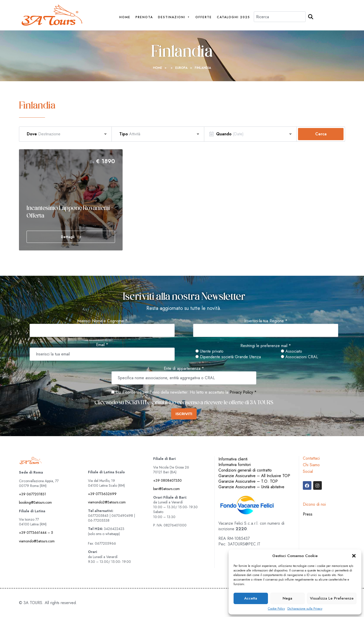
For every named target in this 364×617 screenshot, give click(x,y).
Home (125, 17)
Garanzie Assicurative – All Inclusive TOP (254, 476)
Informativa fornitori (235, 465)
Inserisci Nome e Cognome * (102, 321)
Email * (102, 345)
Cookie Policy (276, 609)
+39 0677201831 (32, 494)
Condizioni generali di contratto (245, 470)
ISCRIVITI (184, 414)
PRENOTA (144, 17)
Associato (291, 351)
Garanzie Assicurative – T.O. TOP (248, 481)
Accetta (251, 598)
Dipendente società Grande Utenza (228, 357)
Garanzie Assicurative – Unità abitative (251, 487)
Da (92, 162)
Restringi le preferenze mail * (266, 346)
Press (308, 514)
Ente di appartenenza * (184, 369)
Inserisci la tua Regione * (266, 321)
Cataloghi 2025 (233, 17)
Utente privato (209, 351)
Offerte (204, 17)
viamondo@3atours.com (37, 541)
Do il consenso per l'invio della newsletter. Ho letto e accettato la (170, 392)
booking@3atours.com (35, 502)
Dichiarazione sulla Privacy (305, 609)
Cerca (321, 134)
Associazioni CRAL (299, 357)
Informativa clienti (233, 459)
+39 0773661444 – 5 (36, 533)
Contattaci (311, 458)
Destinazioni (174, 17)
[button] (354, 556)
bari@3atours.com (166, 489)
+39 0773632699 (102, 494)
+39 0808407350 (167, 480)
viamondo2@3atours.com (107, 502)
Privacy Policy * (243, 392)
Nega (287, 598)
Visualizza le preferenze (332, 598)
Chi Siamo (311, 465)
